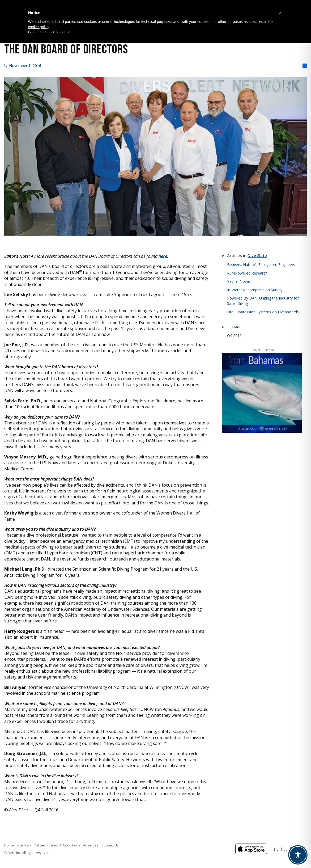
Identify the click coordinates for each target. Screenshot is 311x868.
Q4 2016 (234, 336)
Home (9, 845)
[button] (280, 13)
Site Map (24, 845)
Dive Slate (257, 255)
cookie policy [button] (39, 27)
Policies (40, 845)
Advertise (91, 845)
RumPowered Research (247, 273)
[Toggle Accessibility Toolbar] (298, 855)
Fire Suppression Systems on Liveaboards (263, 312)
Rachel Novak (239, 281)
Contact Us (110, 845)
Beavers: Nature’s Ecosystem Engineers (261, 265)
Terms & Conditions (65, 845)
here (163, 256)
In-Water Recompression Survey (255, 290)
